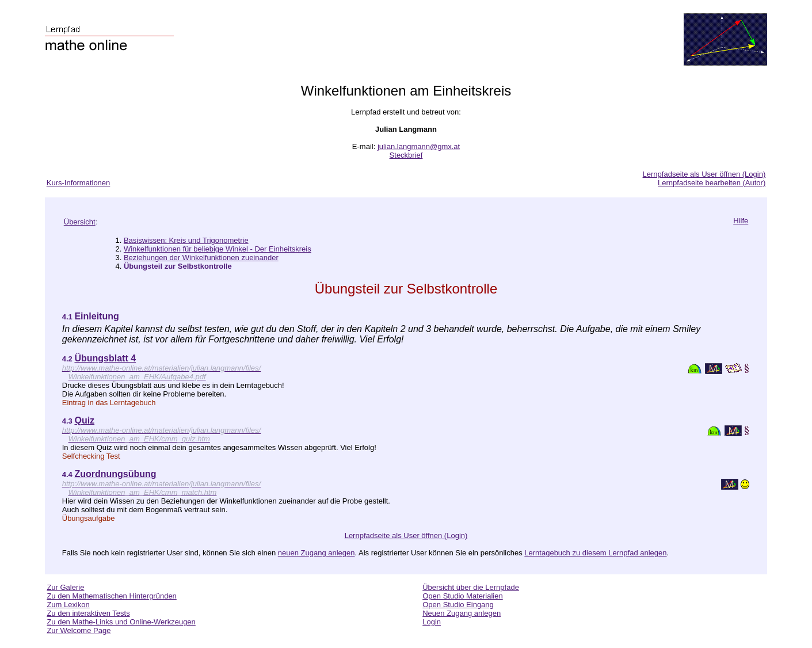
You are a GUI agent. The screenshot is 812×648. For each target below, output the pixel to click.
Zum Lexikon (68, 605)
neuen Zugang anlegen (317, 553)
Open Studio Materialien (462, 596)
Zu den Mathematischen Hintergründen (111, 596)
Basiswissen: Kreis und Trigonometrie (186, 240)
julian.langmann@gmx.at (419, 146)
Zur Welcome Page (79, 630)
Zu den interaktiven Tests (88, 613)
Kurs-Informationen (79, 183)
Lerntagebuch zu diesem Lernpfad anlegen (595, 553)
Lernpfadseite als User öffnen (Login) (704, 174)
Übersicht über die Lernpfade (471, 587)
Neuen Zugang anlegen (462, 613)
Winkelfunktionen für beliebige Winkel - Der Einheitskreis (218, 249)
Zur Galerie (65, 587)
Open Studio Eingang (458, 605)
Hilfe (741, 221)
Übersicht (80, 222)
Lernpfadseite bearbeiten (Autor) (712, 183)
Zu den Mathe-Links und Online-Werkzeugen (121, 622)
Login (432, 622)
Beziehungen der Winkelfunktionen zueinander (201, 258)
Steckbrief (406, 155)
